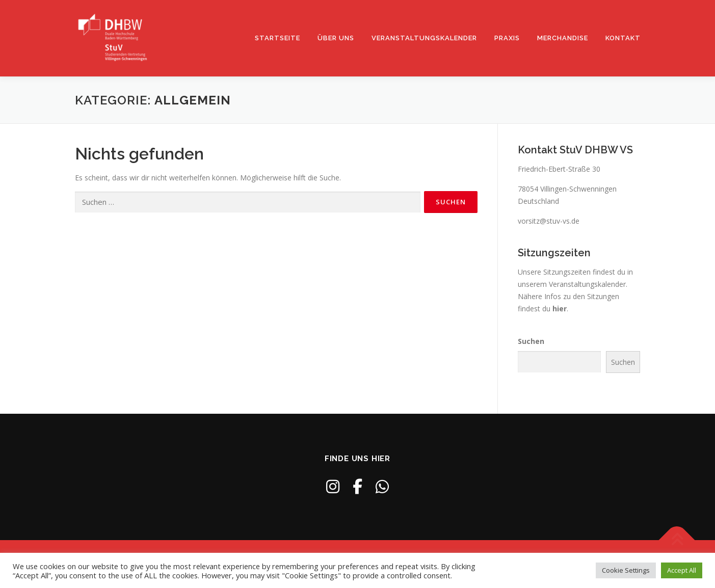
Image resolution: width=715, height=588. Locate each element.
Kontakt (623, 38)
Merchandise (563, 38)
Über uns (336, 38)
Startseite (277, 38)
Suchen (531, 341)
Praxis (507, 38)
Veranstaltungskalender (424, 38)
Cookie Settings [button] (626, 570)
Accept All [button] (682, 570)
